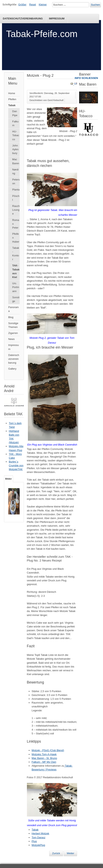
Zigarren (13, 333)
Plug (34, 841)
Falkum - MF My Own (44, 762)
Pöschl (16, 198)
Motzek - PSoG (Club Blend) (48, 750)
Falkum (15, 123)
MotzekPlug (38, 845)
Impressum (57, 19)
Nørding (15, 171)
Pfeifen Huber (16, 238)
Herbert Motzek (40, 833)
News (11, 339)
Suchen (95, 5)
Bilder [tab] (9, 479)
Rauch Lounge (16, 210)
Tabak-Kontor (16, 254)
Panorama (13, 309)
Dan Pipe (15, 113)
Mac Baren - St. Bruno (44, 758)
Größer (22, 5)
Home (12, 93)
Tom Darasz (39, 837)
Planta (16, 190)
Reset (33, 5)
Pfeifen (12, 99)
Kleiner (43, 5)
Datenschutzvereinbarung (14, 359)
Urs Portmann (16, 287)
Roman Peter (16, 224)
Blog (11, 317)
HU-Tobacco (16, 135)
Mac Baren (16, 161)
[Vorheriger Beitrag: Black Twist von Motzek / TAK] (56, 853)
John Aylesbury (15, 149)
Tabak (12, 105)
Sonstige (16, 299)
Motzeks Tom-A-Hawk (44, 754)
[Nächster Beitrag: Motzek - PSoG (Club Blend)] (70, 853)
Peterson (16, 181)
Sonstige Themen (13, 325)
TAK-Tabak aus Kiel (16, 271)
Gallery (12, 369)
